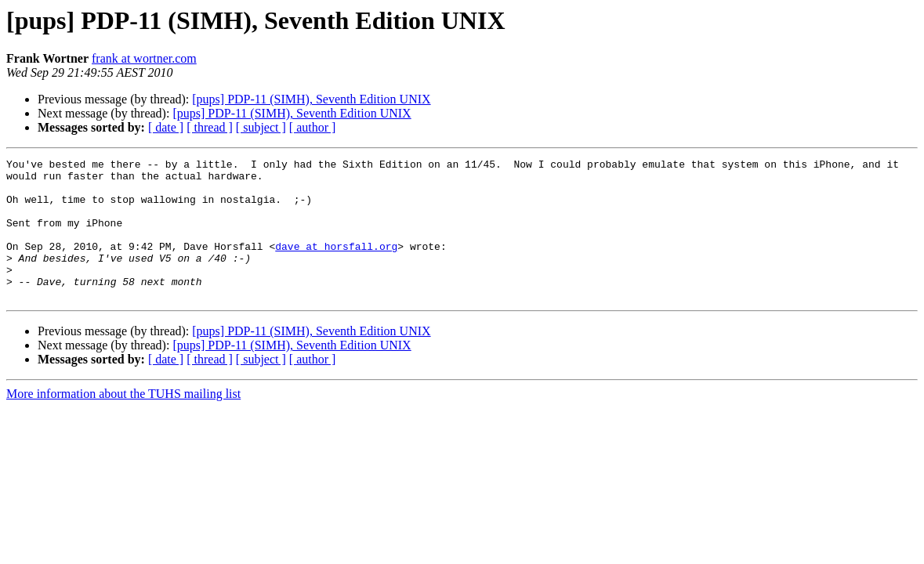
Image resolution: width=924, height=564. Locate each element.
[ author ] (313, 127)
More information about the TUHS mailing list (123, 422)
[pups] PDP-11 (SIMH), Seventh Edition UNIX (311, 99)
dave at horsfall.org (336, 265)
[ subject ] (261, 127)
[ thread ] (210, 127)
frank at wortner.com (144, 58)
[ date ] (166, 127)
